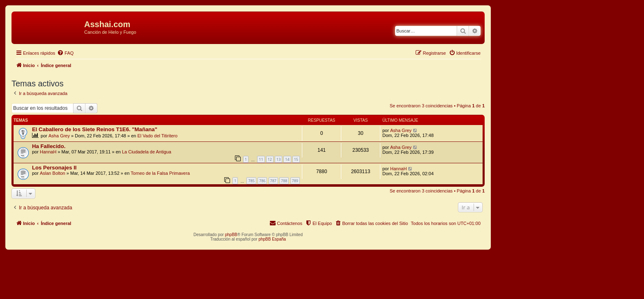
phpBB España (272, 239)
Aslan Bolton (53, 173)
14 (287, 159)
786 (262, 181)
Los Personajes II (54, 168)
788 (284, 181)
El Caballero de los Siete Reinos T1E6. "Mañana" (95, 129)
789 (295, 181)
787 (273, 181)
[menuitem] (65, 53)
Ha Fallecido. (49, 146)
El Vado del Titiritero (158, 136)
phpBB (231, 235)
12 (270, 159)
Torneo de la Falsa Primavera (160, 173)
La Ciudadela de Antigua (147, 152)
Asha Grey (59, 136)
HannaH (48, 152)
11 (261, 159)
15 (296, 159)
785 (251, 181)
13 (278, 159)
